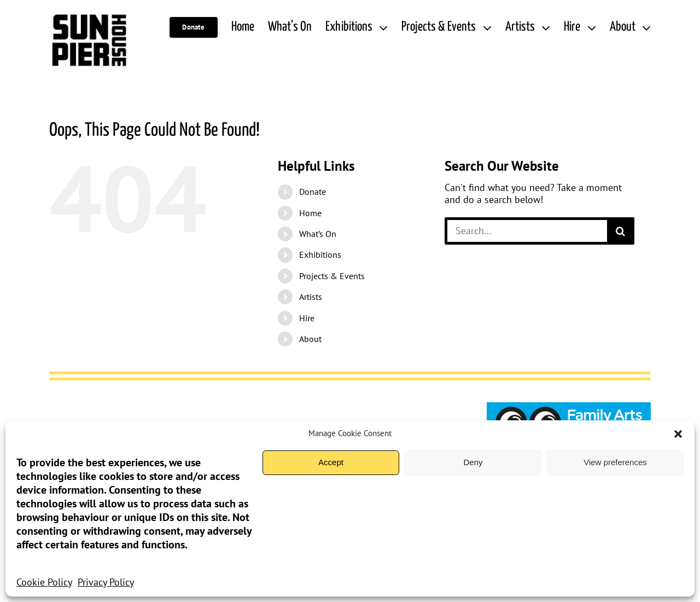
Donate (313, 192)
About (310, 339)
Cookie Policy (44, 582)
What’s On (318, 234)
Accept (331, 462)
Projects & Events (332, 276)
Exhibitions (320, 254)
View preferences (615, 462)
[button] (678, 434)
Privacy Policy (106, 582)
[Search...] (526, 231)
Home (310, 213)
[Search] (621, 231)
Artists (311, 297)
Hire (307, 318)
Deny (473, 462)
